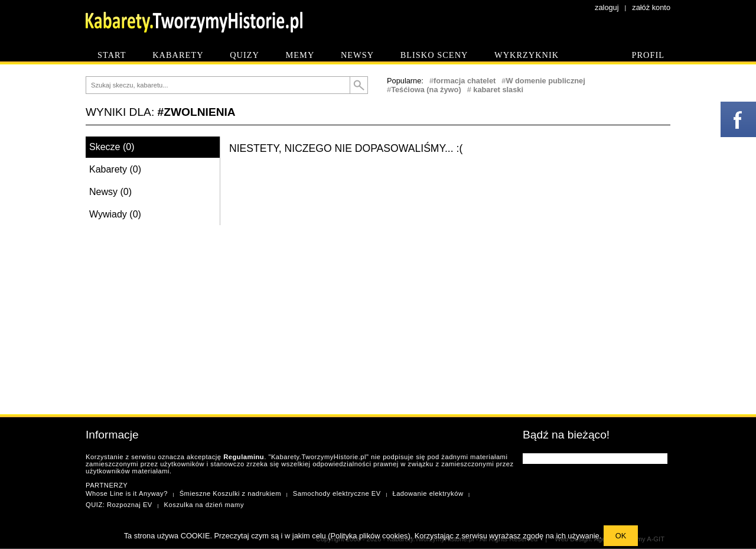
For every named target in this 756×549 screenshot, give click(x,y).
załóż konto (651, 7)
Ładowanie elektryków (428, 493)
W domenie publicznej (545, 81)
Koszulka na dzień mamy (204, 505)
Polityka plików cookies (369, 536)
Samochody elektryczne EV (337, 493)
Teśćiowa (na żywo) (426, 90)
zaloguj (607, 7)
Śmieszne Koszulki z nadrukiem (230, 493)
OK (621, 536)
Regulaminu (244, 457)
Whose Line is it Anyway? (127, 493)
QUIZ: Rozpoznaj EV (119, 505)
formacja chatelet (465, 81)
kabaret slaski (497, 90)
